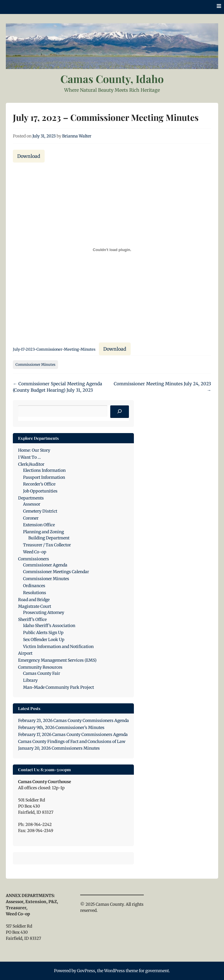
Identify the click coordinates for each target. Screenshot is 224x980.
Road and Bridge (34, 600)
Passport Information (44, 477)
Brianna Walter (77, 136)
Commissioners (34, 559)
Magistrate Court (35, 606)
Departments (31, 498)
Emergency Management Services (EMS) (57, 660)
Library (30, 680)
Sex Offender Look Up (44, 640)
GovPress (86, 971)
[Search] (120, 412)
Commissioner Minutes (35, 364)
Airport (25, 653)
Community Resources (40, 667)
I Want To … (29, 457)
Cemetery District (40, 511)
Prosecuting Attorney (44, 612)
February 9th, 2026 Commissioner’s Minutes (61, 728)
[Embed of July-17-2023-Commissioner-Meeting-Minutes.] (112, 250)
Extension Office (39, 525)
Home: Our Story (34, 450)
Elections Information (44, 470)
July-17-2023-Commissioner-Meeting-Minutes (54, 349)
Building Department (49, 538)
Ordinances (34, 586)
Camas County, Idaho (112, 79)
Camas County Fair (42, 673)
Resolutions (35, 593)
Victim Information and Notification (58, 647)
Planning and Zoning (43, 532)
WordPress (114, 971)
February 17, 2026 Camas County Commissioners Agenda (73, 734)
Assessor (32, 504)
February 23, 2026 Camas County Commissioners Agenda (73, 721)
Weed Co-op (35, 552)
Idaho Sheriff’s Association (49, 626)
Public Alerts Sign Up (43, 633)
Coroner (31, 518)
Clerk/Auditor (31, 464)
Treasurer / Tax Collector (47, 545)
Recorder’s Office (39, 484)
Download (29, 156)
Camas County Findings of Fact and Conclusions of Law (72, 741)
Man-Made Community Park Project (58, 687)
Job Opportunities (40, 491)
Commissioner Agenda (45, 565)
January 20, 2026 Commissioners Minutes (59, 748)
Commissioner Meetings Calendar (56, 572)
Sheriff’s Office (32, 619)
